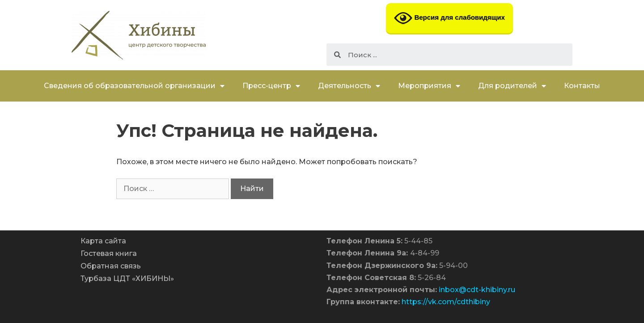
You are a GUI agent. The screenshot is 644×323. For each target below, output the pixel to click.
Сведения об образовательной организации (134, 86)
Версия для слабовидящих (449, 18)
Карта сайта (103, 241)
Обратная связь (111, 266)
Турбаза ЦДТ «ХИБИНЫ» (127, 278)
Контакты (582, 86)
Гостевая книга (109, 253)
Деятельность (349, 86)
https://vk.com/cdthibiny (446, 302)
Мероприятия (429, 86)
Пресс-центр (271, 86)
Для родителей (512, 86)
